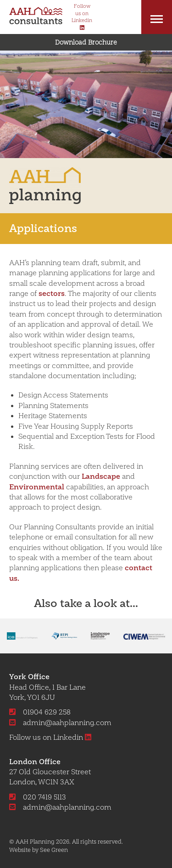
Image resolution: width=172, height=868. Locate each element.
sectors (52, 293)
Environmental (37, 487)
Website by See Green (39, 850)
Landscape (101, 476)
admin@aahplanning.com (60, 723)
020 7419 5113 (38, 797)
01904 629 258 (40, 712)
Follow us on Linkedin (54, 738)
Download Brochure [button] (86, 42)
